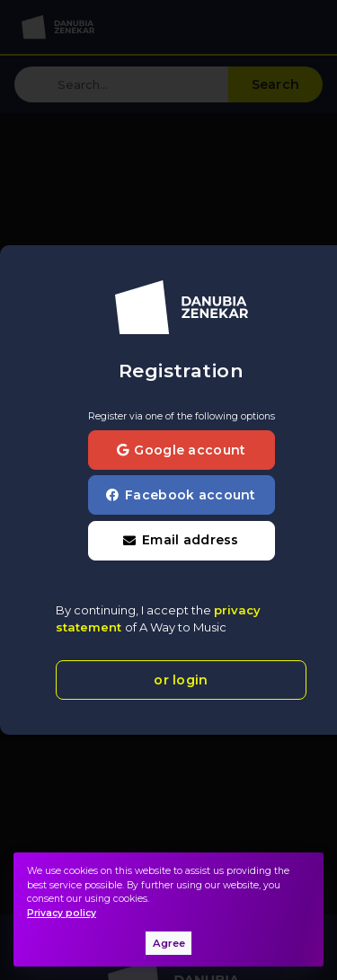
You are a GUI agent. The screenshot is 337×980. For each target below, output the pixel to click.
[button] (182, 541)
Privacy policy (62, 913)
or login (181, 680)
